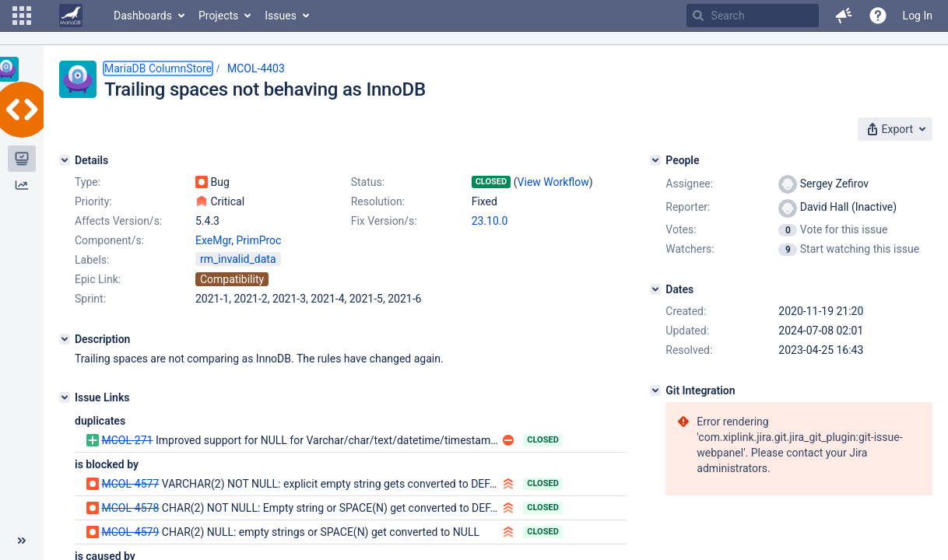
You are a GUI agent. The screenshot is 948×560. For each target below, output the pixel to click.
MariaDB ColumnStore (158, 68)
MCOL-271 (127, 440)
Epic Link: (98, 279)
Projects (218, 16)
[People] (655, 160)
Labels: (92, 260)
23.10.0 (490, 221)
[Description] (65, 339)
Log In (918, 16)
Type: (88, 182)
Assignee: (689, 184)
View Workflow (553, 182)
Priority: (93, 201)
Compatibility (232, 279)
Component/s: (109, 240)
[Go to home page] (71, 16)
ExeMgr (213, 240)
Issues (281, 16)
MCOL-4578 (130, 508)
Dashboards (143, 16)
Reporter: (688, 207)
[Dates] (655, 289)
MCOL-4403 (256, 68)
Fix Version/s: (384, 221)
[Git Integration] (655, 390)
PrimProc (258, 240)
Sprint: (90, 299)
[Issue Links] (65, 397)
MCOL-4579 (130, 532)
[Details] (65, 160)
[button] (22, 16)
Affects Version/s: (118, 221)
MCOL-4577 (130, 484)
